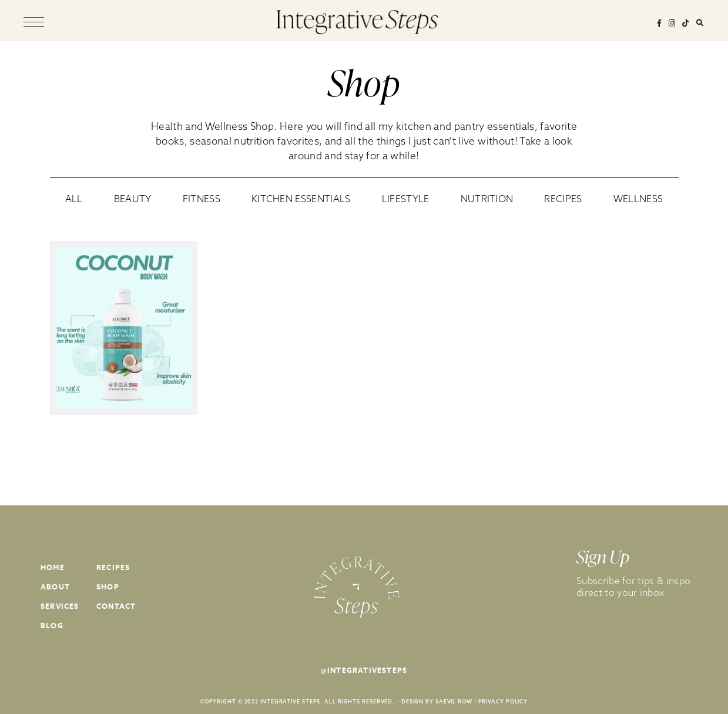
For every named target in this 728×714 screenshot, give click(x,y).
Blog (52, 626)
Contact (116, 606)
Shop (108, 587)
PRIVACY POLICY (503, 701)
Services (60, 606)
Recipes (113, 567)
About (55, 587)
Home (53, 567)
